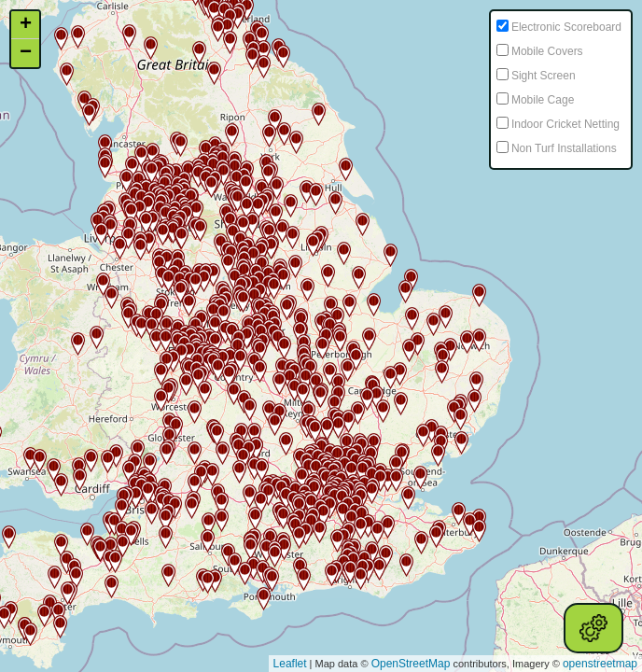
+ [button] (26, 25)
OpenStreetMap (411, 664)
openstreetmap (600, 664)
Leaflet (290, 664)
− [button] (26, 53)
